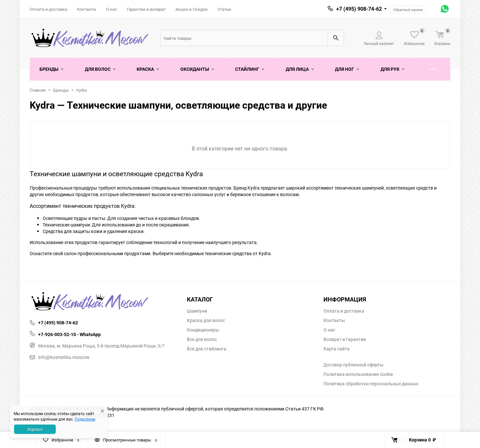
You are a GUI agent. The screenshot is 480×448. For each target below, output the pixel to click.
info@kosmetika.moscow (60, 357)
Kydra (82, 90)
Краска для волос (206, 320)
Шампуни (197, 311)
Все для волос (202, 339)
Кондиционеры (203, 330)
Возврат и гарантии (345, 339)
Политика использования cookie (358, 374)
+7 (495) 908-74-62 (359, 9)
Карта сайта (337, 349)
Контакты (87, 9)
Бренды (61, 90)
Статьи (224, 9)
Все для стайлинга (207, 349)
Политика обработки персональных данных (371, 384)
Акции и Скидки (192, 9)
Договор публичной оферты (353, 365)
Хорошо (35, 429)
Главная (38, 90)
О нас (112, 9)
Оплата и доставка (48, 9)
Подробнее (85, 419)
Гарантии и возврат (146, 9)
